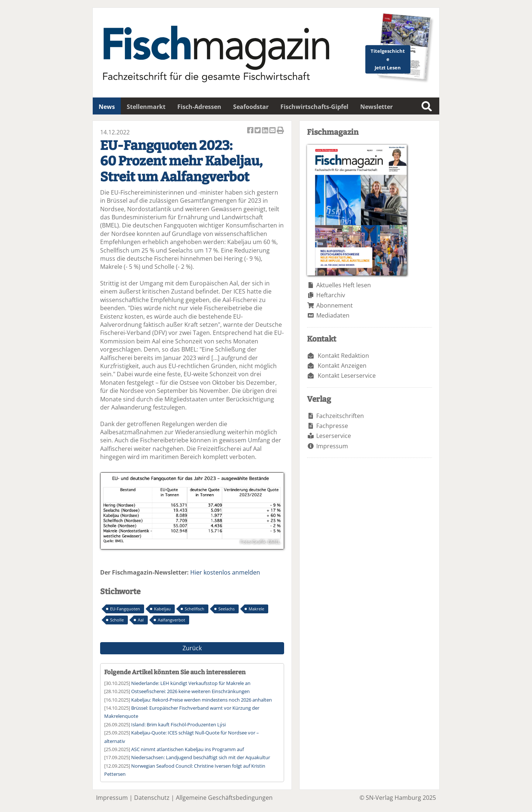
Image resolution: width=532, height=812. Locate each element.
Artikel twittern (258, 131)
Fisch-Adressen (199, 107)
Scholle (117, 620)
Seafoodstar (251, 107)
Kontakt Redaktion (343, 356)
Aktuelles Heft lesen (344, 285)
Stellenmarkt (146, 107)
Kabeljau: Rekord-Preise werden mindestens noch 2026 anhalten (202, 700)
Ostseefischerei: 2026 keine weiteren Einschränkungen (190, 691)
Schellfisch (195, 609)
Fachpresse (332, 426)
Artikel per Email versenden (273, 131)
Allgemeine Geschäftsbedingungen (224, 798)
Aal (141, 620)
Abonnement (335, 305)
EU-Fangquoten (125, 609)
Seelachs (226, 609)
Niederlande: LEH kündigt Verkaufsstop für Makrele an (191, 683)
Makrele (256, 609)
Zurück (192, 648)
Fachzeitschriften (340, 416)
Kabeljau (162, 609)
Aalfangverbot (171, 620)
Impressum (332, 446)
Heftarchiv (331, 295)
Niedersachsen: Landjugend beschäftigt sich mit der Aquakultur (201, 757)
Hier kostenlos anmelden (225, 572)
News (107, 107)
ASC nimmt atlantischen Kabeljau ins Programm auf (187, 749)
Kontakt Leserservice (347, 376)
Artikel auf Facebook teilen (251, 131)
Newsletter (376, 107)
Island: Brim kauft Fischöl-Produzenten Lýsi (178, 724)
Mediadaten (333, 315)
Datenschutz (152, 798)
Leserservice (334, 436)
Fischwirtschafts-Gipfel (314, 107)
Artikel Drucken (280, 131)
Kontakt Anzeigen (342, 366)
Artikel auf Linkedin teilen (266, 131)
